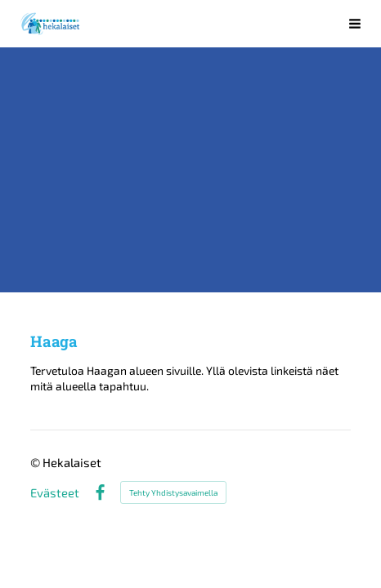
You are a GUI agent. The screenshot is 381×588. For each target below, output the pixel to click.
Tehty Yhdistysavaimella (173, 492)
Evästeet (55, 493)
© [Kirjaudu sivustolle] (36, 462)
